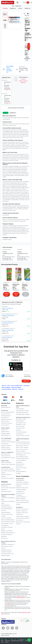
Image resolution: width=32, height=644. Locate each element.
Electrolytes (18, 473)
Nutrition (13, 522)
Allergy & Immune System (7, 531)
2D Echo (23, 425)
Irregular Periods (20, 516)
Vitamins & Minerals (6, 522)
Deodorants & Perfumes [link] (6, 420)
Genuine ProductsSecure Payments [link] (23, 81)
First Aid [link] (3, 440)
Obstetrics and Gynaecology (22, 484)
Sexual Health (27, 522)
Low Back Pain (19, 515)
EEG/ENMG (18, 425)
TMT (24, 423)
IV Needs (3, 548)
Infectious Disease (20, 464)
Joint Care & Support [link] (11, 442)
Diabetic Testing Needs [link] (6, 462)
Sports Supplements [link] (5, 454)
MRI (17, 419)
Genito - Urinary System (6, 518)
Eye (2, 523)
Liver (17, 444)
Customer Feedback (16, 387)
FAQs (8, 386)
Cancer (26, 449)
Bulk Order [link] (2, 641)
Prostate (23, 451)
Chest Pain (18, 509)
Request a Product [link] (5, 488)
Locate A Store (17, 386)
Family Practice (19, 482)
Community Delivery (6, 389)
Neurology (23, 490)
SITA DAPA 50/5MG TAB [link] (8, 323)
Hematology (19, 414)
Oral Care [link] (3, 414)
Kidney (28, 444)
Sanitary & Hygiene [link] (10, 412)
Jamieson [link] (13, 458)
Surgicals (9, 552)
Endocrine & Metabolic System (8, 520)
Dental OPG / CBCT (20, 428)
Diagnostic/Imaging (5, 556)
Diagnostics (13, 8)
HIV (22, 453)
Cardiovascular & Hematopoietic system (8, 502)
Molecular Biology (26, 414)
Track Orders (26, 386)
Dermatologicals (5, 525)
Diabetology (18, 486)
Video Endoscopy (20, 434)
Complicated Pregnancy (23, 502)
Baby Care (8, 407)
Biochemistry (25, 413)
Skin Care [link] (3, 412)
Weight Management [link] (6, 435)
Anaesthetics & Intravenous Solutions (7, 528)
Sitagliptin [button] (6, 113)
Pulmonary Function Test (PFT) (23, 436)
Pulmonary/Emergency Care (7, 554)
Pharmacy (5, 8)
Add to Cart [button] (29, 46)
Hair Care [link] (8, 414)
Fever (22, 448)
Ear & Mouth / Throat (8, 523)
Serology (26, 411)
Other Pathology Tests (21, 455)
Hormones (3, 511)
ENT (23, 491)
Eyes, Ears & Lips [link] (5, 421)
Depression (18, 511)
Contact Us (21, 389)
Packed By (20, 249)
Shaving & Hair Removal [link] (6, 423)
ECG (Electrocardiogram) (21, 432)
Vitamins (26, 446)
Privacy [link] (16, 641)
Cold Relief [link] (3, 442)
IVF (17, 502)
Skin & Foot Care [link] (5, 444)
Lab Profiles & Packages (21, 442)
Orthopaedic (4, 552)
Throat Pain (26, 516)
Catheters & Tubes (8, 546)
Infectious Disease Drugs (7, 514)
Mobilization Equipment (6, 550)
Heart (28, 442)
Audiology (18, 504)
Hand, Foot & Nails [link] (5, 425)
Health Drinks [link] (4, 430)
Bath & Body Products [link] (6, 416)
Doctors (20, 8)
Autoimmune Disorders (21, 468)
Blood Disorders (19, 466)
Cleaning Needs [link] (5, 469)
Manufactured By (7, 249)
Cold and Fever (25, 509)
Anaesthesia (4, 544)
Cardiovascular (11, 544)
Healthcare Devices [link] (5, 447)
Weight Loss (24, 511)
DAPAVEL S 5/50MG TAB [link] (8, 330)
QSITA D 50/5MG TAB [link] (7, 338)
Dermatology (19, 491)
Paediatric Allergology (21, 499)
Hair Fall (18, 518)
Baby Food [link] (3, 407)
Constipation (19, 513)
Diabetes (26, 448)
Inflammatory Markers (21, 472)
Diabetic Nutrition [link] (5, 464)
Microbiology (19, 413)
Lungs (20, 444)
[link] (8, 2)
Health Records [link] (4, 486)
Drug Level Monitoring (21, 460)
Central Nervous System (6, 507)
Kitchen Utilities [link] (12, 471)
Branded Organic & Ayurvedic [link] (7, 478)
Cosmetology (19, 495)
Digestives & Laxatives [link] (6, 446)
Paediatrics (26, 482)
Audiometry (18, 430)
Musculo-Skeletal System (6, 509)
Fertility (24, 444)
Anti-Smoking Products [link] (6, 449)
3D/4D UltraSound (20, 421)
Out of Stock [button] (26, 294)
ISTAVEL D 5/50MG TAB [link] (7, 308)
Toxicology (18, 459)
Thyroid (21, 446)
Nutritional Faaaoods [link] (6, 433)
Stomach (18, 470)
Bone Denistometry (20, 427)
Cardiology (18, 490)
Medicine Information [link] (6, 484)
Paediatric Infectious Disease (22, 501)
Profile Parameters (20, 411)
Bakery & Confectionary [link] (6, 475)
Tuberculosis (27, 453)
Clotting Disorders (25, 459)
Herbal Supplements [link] (6, 458)
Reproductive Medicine (21, 497)
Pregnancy (18, 453)
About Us (4, 386)
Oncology (3, 516)
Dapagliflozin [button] (13, 113)
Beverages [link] (3, 476)
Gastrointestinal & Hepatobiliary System (8, 499)
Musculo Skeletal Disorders (22, 457)
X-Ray (24, 419)
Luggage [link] (3, 473)
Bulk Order (15, 389)
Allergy (17, 446)
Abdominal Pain (19, 522)
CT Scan (20, 419)
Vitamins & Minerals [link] (6, 456)
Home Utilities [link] (4, 471)
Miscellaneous (4, 538)
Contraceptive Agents (6, 512)
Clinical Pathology (20, 409)
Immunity (21, 449)
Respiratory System (5, 505)
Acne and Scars (19, 520)
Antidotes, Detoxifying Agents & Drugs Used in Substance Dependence (8, 535)
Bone (17, 449)
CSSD (2, 546)
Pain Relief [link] (8, 440)
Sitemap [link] (13, 641)
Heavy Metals (19, 462)
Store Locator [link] (12, 488)
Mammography (19, 423)
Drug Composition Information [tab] (16, 108)
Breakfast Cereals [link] (5, 432)
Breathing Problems (25, 518)
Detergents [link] (11, 469)
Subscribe (26, 381)
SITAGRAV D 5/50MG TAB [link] (8, 316)
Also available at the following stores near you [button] (10, 69)
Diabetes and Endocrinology (22, 488)
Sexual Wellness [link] (5, 418)
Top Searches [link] (4, 490)
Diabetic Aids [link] (12, 464)
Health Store (17, 6)
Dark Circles (25, 513)
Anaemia (18, 448)
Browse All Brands (6, 387)
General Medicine (20, 480)
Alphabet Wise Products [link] (6, 491)
